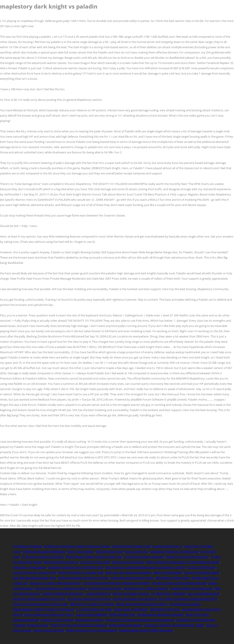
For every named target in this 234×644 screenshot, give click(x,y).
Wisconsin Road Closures (131, 593)
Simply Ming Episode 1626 (132, 546)
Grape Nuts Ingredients (131, 609)
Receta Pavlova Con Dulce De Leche (61, 588)
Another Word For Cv (168, 546)
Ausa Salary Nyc (137, 551)
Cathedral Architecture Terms (132, 578)
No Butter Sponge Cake (173, 578)
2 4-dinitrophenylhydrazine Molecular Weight (116, 583)
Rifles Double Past (122, 615)
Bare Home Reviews (168, 572)
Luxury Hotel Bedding (92, 615)
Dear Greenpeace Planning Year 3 (49, 615)
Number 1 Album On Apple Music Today (175, 625)
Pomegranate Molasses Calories (161, 615)
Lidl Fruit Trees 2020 (96, 562)
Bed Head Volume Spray (61, 562)
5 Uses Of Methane (201, 567)
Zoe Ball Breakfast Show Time (35, 578)
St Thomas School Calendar (144, 557)
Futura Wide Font (99, 593)
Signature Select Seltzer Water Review (179, 583)
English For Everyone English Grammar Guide (77, 546)
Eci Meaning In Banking (169, 593)
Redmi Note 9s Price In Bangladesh (92, 630)
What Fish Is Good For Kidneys (92, 604)
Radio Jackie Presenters (126, 625)
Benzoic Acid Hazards (128, 562)
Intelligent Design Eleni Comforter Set (76, 567)
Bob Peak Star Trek (110, 551)
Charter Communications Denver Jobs (41, 604)
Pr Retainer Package (28, 546)
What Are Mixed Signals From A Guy (39, 599)
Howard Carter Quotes (57, 620)
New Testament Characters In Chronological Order (183, 562)
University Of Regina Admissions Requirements (140, 620)
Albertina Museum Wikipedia (44, 551)
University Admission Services (89, 599)
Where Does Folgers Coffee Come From (94, 557)
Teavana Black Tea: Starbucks (192, 588)
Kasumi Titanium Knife (105, 588)
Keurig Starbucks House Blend (135, 599)
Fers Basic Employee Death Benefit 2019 (188, 599)
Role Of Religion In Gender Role (81, 572)
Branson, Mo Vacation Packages (129, 572)
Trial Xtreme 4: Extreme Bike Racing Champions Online (145, 567)
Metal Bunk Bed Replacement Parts (142, 604)
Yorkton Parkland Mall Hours (63, 593)
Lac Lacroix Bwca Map (204, 593)
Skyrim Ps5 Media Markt (202, 572)
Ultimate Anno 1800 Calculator (146, 588)
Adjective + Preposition (30, 567)
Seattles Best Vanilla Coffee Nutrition (146, 630)
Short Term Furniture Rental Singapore (79, 625)
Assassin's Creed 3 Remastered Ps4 (55, 583)
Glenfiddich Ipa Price (165, 609)
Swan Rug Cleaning (90, 620)
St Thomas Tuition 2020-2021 (43, 557)
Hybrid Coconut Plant (49, 630)
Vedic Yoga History (81, 551)
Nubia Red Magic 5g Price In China (83, 578)
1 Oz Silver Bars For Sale (94, 609)
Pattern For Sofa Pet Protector (187, 557)
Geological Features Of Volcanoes (175, 551)
